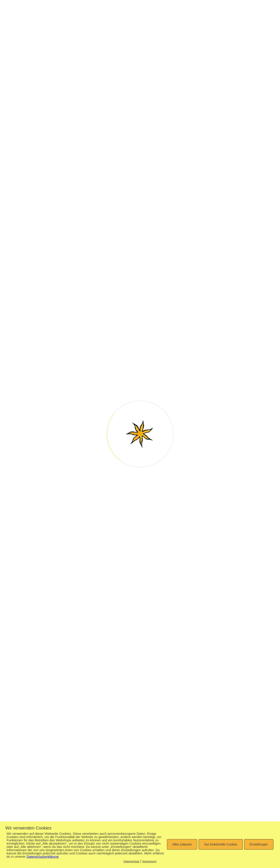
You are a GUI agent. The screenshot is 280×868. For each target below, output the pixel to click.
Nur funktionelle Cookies (221, 844)
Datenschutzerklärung (43, 857)
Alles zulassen (182, 844)
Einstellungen (259, 844)
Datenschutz (131, 861)
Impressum (149, 861)
